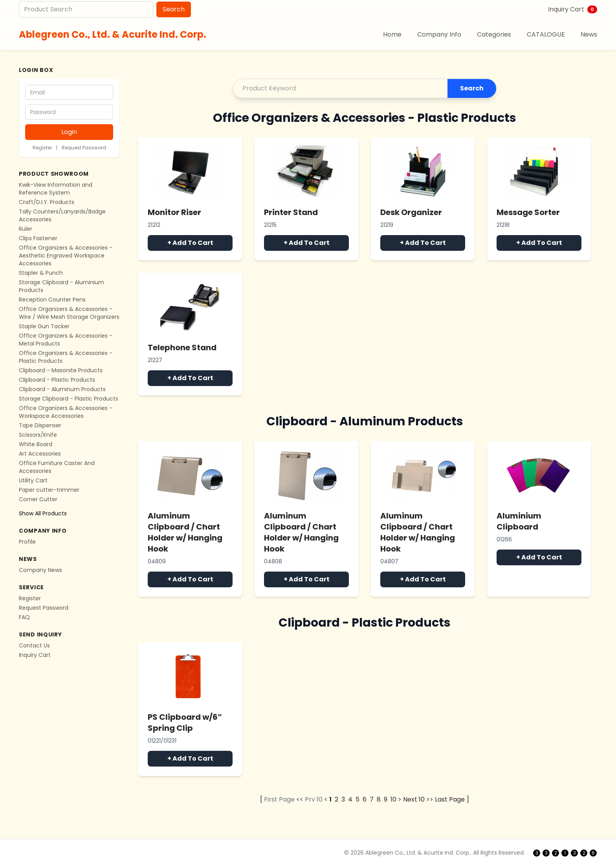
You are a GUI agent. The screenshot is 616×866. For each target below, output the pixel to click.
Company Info (439, 34)
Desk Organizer (411, 212)
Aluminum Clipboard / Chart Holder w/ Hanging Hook (185, 532)
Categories (494, 34)
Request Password (84, 148)
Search (174, 9)
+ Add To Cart (190, 243)
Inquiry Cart (573, 9)
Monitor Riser (174, 212)
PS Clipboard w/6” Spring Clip (185, 723)
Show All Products (43, 513)
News (589, 34)
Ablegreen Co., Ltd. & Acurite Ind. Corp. (113, 34)
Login (69, 132)
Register (42, 148)
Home (392, 34)
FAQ (24, 617)
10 (393, 799)
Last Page (450, 799)
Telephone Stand (182, 348)
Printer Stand (291, 212)
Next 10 (414, 799)
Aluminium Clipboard (519, 521)
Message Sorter (528, 212)
